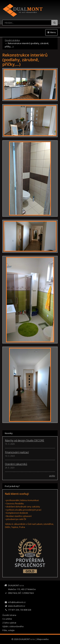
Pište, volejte (8, 630)
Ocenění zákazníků (16, 464)
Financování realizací (17, 452)
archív (52, 476)
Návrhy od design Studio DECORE (25, 440)
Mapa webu (43, 639)
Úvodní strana (9, 615)
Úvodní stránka (12, 40)
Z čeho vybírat (9, 623)
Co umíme (7, 619)
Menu (51, 32)
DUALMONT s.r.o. (27, 639)
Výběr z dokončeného (13, 626)
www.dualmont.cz (17, 606)
